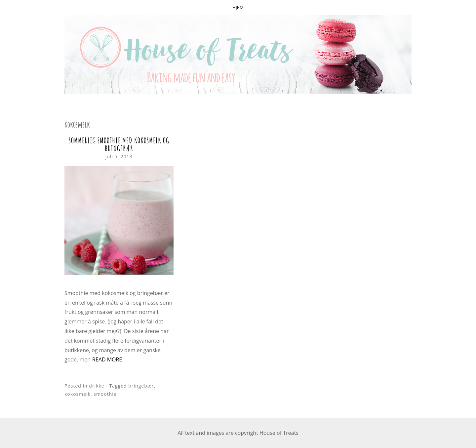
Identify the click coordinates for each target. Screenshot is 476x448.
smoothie (105, 394)
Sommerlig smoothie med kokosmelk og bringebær (119, 144)
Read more (107, 359)
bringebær (141, 386)
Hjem (238, 7)
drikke (97, 386)
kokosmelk (78, 394)
